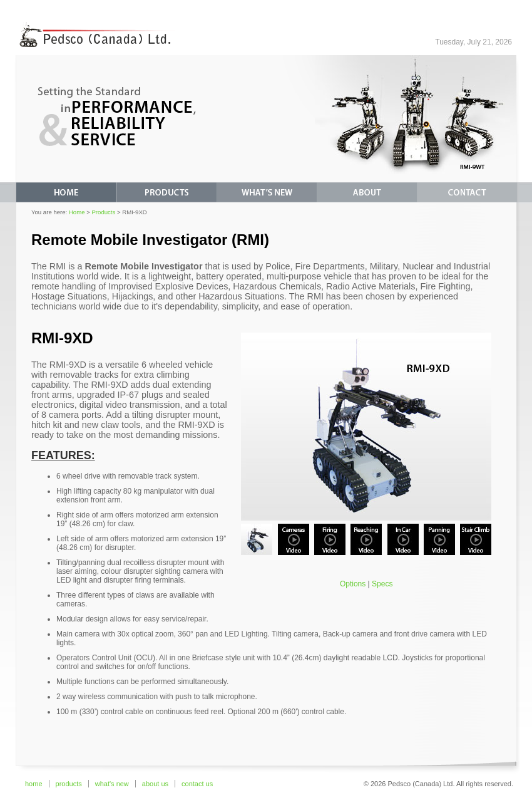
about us (155, 784)
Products (103, 212)
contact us (197, 784)
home (34, 784)
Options (353, 584)
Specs (382, 584)
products (69, 784)
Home (77, 212)
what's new (112, 784)
